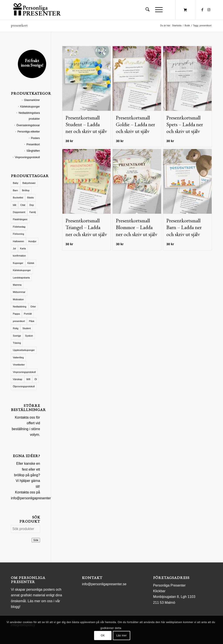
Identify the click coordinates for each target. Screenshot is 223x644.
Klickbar (159, 591)
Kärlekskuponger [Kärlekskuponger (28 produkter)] (22, 270)
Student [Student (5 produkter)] (27, 328)
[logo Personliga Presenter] (38, 10)
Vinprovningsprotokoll (27, 157)
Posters (35, 138)
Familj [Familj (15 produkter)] (33, 212)
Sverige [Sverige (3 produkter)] (17, 336)
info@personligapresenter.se (33, 498)
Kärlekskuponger (30, 107)
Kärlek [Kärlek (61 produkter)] (31, 263)
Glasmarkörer (32, 100)
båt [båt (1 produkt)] (14, 205)
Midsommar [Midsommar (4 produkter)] (19, 292)
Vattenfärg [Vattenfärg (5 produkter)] (18, 357)
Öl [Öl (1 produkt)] (36, 379)
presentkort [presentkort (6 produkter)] (19, 321)
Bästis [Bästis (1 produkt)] (30, 198)
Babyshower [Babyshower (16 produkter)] (29, 183)
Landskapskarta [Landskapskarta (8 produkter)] (21, 278)
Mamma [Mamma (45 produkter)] (17, 285)
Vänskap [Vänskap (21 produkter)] (18, 379)
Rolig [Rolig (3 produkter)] (16, 328)
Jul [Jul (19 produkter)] (14, 248)
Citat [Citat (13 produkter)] (23, 205)
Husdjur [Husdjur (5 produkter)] (32, 241)
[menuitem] (148, 10)
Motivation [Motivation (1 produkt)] (18, 299)
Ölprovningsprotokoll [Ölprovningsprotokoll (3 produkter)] (24, 386)
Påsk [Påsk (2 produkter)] (32, 321)
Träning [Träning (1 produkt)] (17, 343)
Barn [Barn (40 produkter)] (15, 190)
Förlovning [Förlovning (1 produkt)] (18, 234)
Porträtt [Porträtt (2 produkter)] (28, 314)
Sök (36, 540)
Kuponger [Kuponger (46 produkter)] (18, 263)
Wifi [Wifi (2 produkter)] (28, 379)
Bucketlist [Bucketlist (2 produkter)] (18, 198)
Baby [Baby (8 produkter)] (16, 183)
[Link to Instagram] (209, 10)
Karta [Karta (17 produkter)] (23, 248)
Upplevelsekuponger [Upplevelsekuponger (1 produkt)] (24, 350)
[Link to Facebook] (202, 10)
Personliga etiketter (29, 132)
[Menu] (157, 10)
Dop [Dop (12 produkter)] (32, 205)
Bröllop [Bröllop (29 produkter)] (26, 190)
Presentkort (33, 144)
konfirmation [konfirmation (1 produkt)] (19, 256)
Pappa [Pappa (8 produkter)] (16, 314)
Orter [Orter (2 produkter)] (33, 307)
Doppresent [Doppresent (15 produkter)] (19, 212)
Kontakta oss (25, 417)
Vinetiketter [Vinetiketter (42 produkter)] (19, 365)
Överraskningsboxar (28, 125)
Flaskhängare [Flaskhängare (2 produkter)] (20, 219)
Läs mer (122, 636)
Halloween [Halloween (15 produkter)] (18, 241)
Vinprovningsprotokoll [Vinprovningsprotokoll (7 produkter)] (24, 372)
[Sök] (148, 10)
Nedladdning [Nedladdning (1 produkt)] (20, 307)
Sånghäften (33, 151)
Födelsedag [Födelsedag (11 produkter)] (19, 227)
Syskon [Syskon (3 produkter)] (29, 336)
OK (103, 636)
